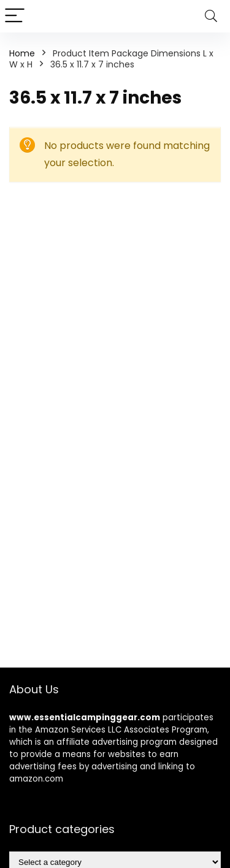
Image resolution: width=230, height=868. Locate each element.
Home (22, 53)
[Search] (211, 16)
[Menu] (15, 16)
